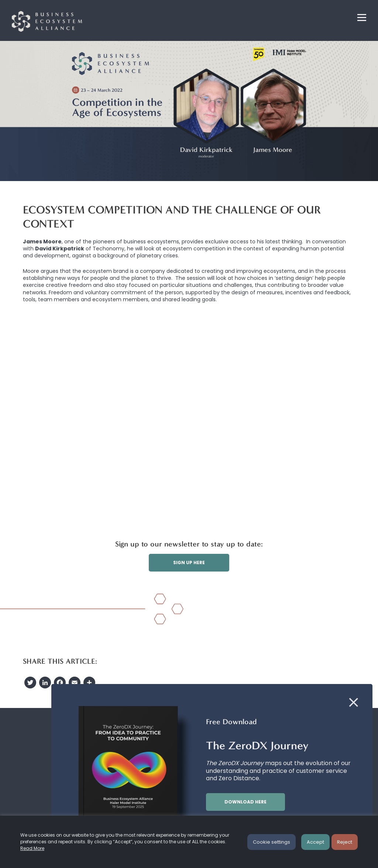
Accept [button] (315, 842)
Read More (32, 848)
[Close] (354, 703)
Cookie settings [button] (272, 842)
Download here (245, 802)
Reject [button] (345, 842)
